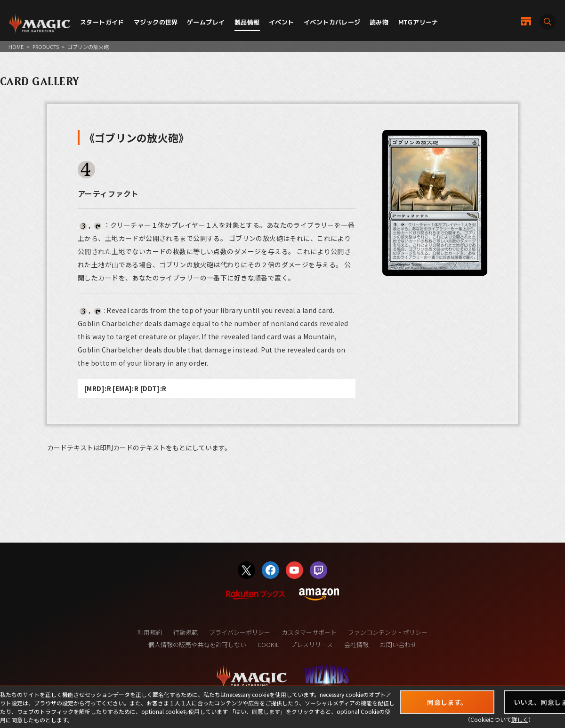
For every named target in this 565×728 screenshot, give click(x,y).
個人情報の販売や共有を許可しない (197, 644)
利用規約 (150, 632)
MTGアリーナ (418, 22)
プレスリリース (312, 644)
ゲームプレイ (206, 22)
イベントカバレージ (332, 22)
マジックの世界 (156, 22)
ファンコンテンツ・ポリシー (388, 632)
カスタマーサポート (309, 632)
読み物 (379, 22)
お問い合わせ (398, 644)
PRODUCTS (46, 47)
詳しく (520, 719)
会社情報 (356, 644)
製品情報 (247, 22)
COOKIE (268, 644)
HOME (16, 47)
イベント (282, 22)
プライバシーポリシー (240, 632)
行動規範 (186, 632)
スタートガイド (102, 22)
